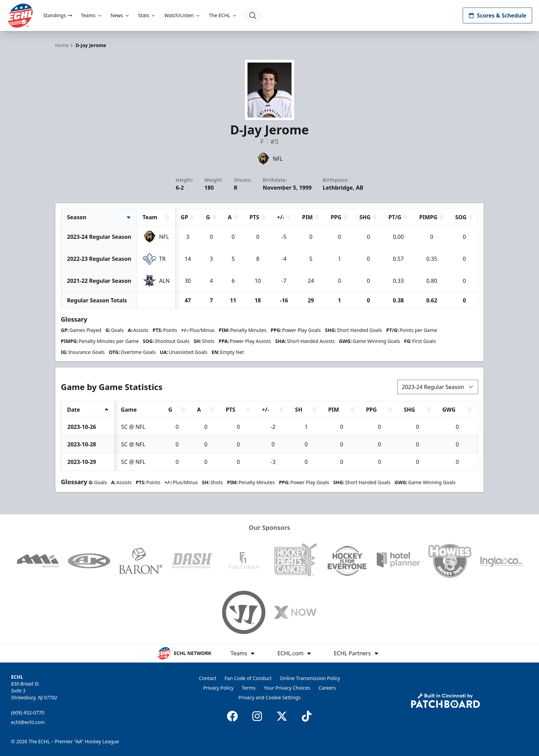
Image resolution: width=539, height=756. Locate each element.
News (120, 15)
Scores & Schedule (497, 15)
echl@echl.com (28, 722)
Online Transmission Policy (310, 678)
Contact (208, 678)
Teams (91, 15)
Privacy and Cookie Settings (270, 697)
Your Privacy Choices (287, 688)
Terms (249, 688)
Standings (58, 15)
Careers (327, 688)
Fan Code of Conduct (248, 678)
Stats (147, 15)
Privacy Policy (218, 688)
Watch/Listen (182, 15)
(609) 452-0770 (28, 713)
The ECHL (223, 15)
